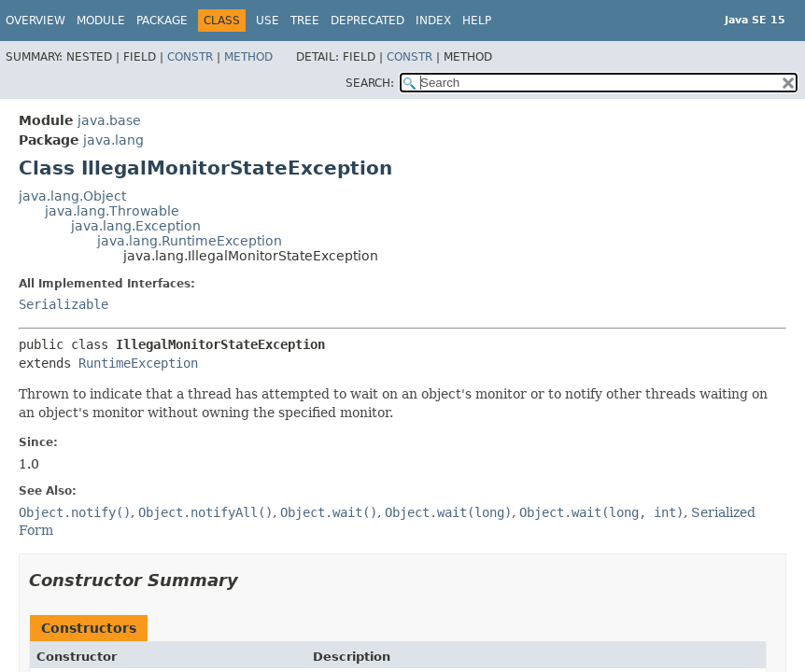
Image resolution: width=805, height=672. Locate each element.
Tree (305, 21)
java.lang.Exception (136, 226)
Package (162, 21)
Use (268, 21)
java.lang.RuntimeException (190, 241)
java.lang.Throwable (112, 211)
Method (248, 57)
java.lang (113, 140)
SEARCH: (370, 83)
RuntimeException (138, 363)
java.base (109, 120)
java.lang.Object (72, 196)
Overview (35, 21)
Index (433, 21)
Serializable (64, 304)
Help (477, 21)
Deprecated (367, 21)
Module (101, 21)
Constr (190, 57)
